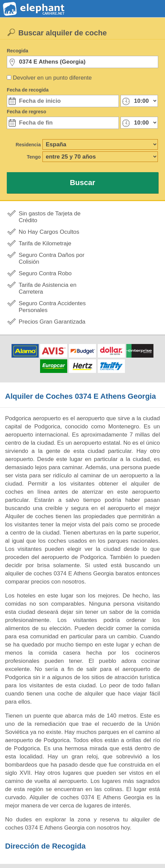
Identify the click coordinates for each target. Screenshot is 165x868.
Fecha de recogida (28, 90)
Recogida (17, 51)
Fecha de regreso (26, 112)
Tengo (34, 157)
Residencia (28, 145)
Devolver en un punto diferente (52, 78)
